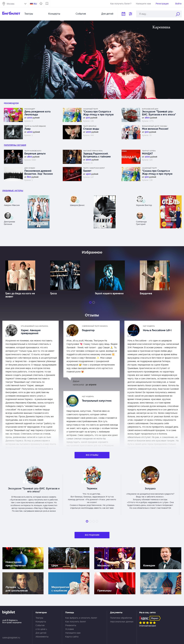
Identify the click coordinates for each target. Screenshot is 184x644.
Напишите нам (143, 4)
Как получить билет (76, 622)
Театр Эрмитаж (90, 126)
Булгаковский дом (150, 109)
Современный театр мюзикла (95, 326)
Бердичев (146, 293)
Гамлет (87, 171)
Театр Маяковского (33, 151)
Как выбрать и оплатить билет (81, 618)
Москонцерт (30, 109)
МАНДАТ (147, 154)
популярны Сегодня (15, 145)
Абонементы (42, 637)
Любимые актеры (13, 191)
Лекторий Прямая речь (93, 151)
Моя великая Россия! (155, 129)
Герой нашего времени (109, 293)
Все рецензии (92, 535)
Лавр (27, 129)
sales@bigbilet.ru (11, 638)
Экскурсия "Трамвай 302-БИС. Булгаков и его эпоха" (159, 113)
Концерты (54, 14)
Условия (70, 629)
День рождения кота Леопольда (37, 113)
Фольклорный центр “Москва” (155, 126)
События (81, 14)
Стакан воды (91, 129)
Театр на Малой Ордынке (35, 126)
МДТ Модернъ (149, 326)
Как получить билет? (121, 4)
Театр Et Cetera (149, 151)
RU (35, 4)
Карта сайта (72, 637)
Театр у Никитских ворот (94, 168)
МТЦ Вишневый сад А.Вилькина (35, 326)
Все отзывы (92, 455)
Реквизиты (71, 625)
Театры (29, 14)
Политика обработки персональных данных (122, 620)
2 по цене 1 (41, 629)
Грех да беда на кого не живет (20, 295)
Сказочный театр (91, 109)
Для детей (107, 14)
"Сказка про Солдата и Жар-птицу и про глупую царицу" (98, 113)
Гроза (53, 293)
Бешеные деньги (35, 154)
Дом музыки (30, 168)
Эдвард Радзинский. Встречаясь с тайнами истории (97, 155)
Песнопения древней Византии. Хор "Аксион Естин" (39, 172)
